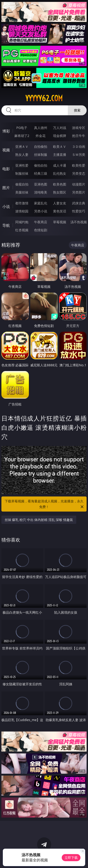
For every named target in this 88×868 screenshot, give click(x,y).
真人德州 (41, 128)
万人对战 (60, 128)
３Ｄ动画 (79, 147)
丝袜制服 (41, 155)
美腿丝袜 (22, 192)
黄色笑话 (60, 211)
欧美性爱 (79, 165)
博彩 (6, 131)
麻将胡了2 (22, 136)
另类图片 (79, 192)
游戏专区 (79, 128)
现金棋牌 (60, 136)
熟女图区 (60, 192)
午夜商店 (41, 222)
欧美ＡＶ (60, 147)
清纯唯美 (41, 192)
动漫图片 (79, 184)
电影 (6, 169)
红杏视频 (22, 230)
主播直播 (60, 155)
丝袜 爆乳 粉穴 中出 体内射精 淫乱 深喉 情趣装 (39, 520)
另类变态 (79, 173)
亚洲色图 (41, 184)
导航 (6, 225)
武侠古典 (79, 203)
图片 (6, 188)
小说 (6, 207)
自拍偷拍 (41, 147)
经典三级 (41, 173)
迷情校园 (22, 211)
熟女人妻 (22, 155)
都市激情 (22, 203)
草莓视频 (60, 222)
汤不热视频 (79, 222)
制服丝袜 (22, 173)
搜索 (77, 110)
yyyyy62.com (44, 98)
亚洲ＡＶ (22, 147)
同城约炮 (22, 222)
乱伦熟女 (60, 173)
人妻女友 (60, 203)
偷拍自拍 (41, 165)
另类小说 (41, 211)
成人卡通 (60, 165)
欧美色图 (60, 184)
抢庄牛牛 (79, 136)
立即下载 (71, 858)
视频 (6, 150)
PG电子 (22, 128)
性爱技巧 (79, 211)
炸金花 (41, 136)
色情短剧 (41, 230)
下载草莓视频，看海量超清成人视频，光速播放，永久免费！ (45, 504)
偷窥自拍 (22, 184)
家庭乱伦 (41, 203)
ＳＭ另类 (79, 155)
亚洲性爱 (22, 165)
